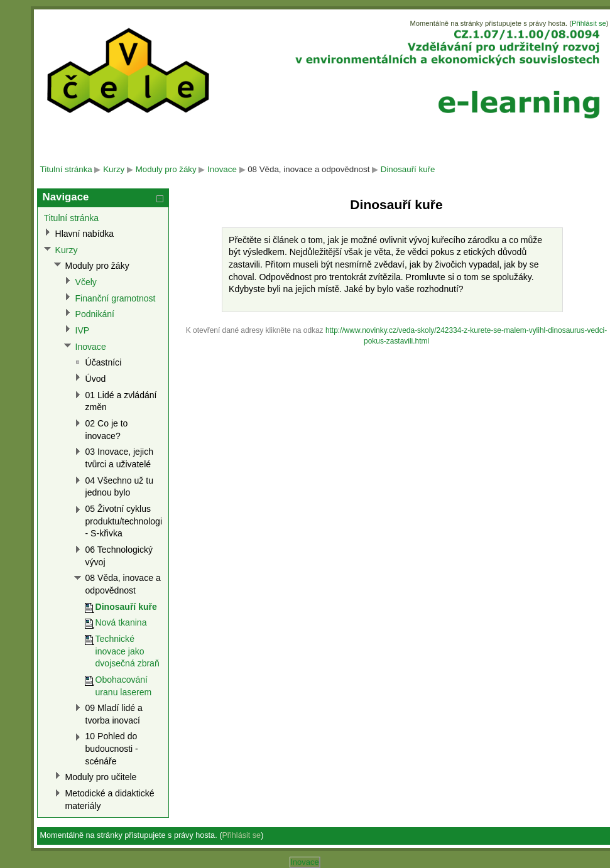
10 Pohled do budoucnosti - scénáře (112, 748)
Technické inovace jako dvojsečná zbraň (128, 651)
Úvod (96, 379)
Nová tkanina (121, 622)
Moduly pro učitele (101, 777)
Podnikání (95, 314)
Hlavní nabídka (85, 234)
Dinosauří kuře (408, 169)
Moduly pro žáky (166, 169)
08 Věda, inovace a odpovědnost (308, 169)
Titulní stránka (66, 169)
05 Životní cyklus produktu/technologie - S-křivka (126, 521)
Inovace (222, 169)
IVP (83, 330)
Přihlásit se (589, 23)
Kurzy (114, 169)
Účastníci (104, 362)
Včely (86, 282)
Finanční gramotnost (116, 298)
